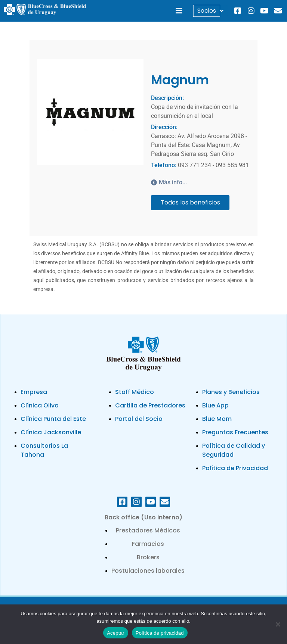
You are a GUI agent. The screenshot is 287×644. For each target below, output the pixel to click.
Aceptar (116, 633)
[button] (179, 11)
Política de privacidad (160, 633)
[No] (278, 624)
